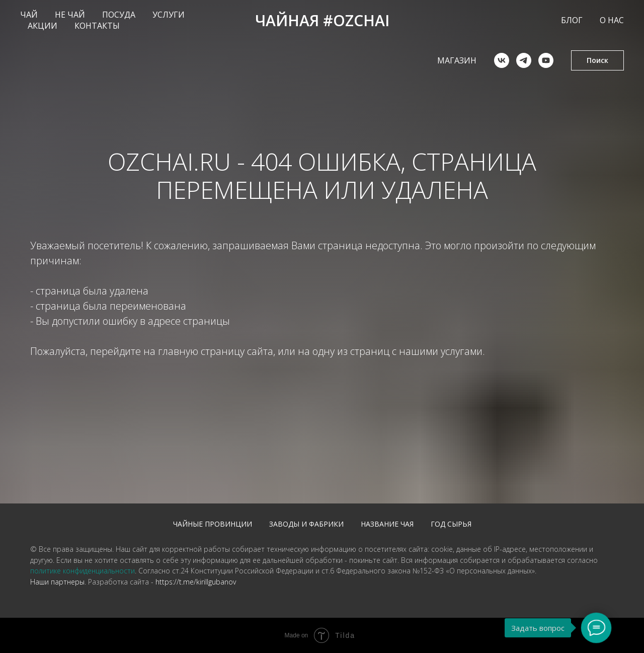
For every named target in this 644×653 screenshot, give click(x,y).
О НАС (612, 20)
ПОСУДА (119, 15)
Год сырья (451, 524)
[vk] (502, 60)
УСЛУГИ (169, 15)
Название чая (387, 524)
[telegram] (524, 60)
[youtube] (546, 60)
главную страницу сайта (216, 351)
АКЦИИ (43, 26)
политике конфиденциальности (83, 571)
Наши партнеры (57, 582)
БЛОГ (572, 20)
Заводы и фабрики (306, 524)
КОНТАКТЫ (97, 26)
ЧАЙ (29, 15)
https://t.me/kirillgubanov (196, 582)
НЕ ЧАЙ (70, 15)
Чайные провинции (213, 524)
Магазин (457, 60)
